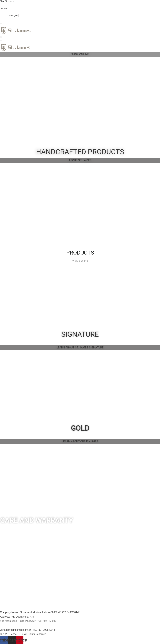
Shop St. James (7, 1)
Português (14, 15)
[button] (1, 24)
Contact (3, 8)
